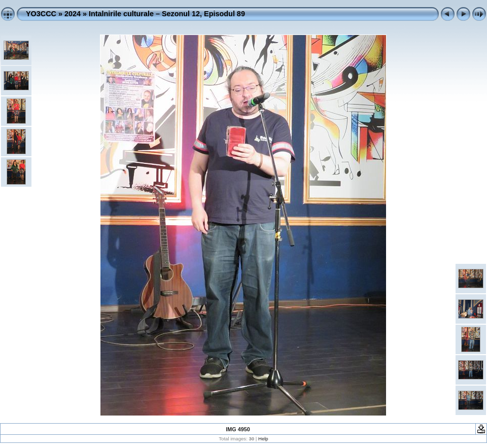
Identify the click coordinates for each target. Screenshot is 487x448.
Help (263, 439)
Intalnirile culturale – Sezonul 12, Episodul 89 (167, 14)
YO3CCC (41, 14)
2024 (73, 14)
